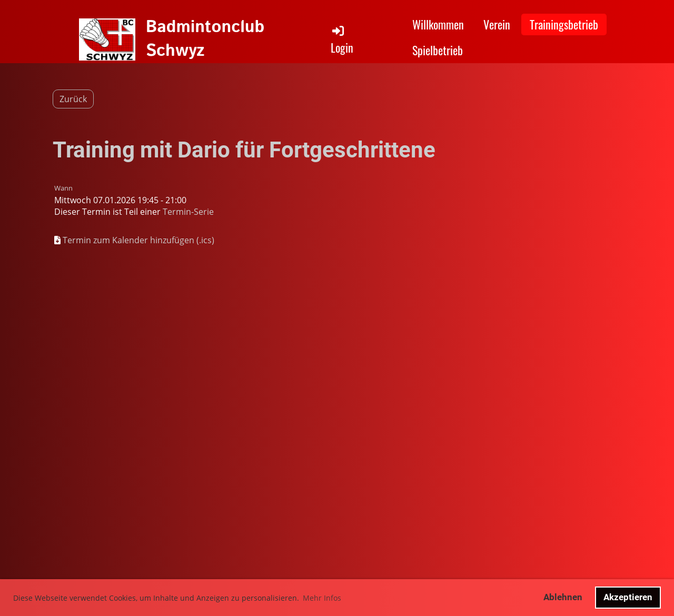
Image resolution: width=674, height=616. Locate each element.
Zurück (73, 99)
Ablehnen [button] (563, 597)
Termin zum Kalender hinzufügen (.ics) (138, 240)
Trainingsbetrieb (564, 24)
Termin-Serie (188, 212)
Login (342, 40)
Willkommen (438, 24)
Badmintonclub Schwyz (205, 39)
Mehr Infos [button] (322, 598)
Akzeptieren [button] (628, 597)
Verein (497, 24)
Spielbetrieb (438, 50)
